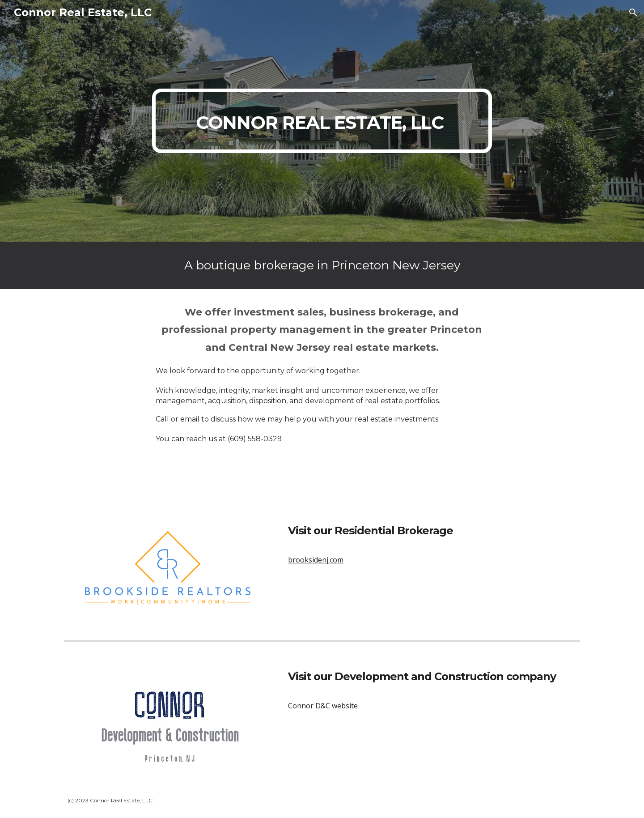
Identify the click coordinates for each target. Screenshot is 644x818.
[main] (322, 121)
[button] (633, 13)
